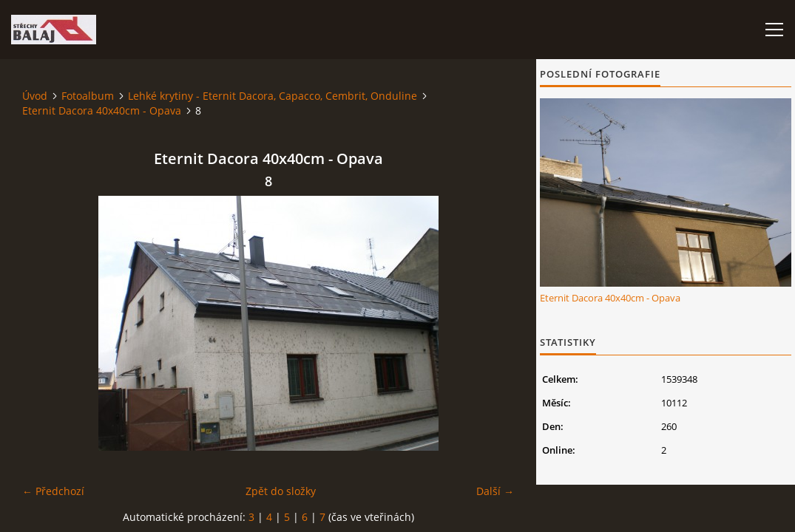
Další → (495, 491)
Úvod (35, 96)
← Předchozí (53, 491)
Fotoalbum (88, 96)
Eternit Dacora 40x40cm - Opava (102, 110)
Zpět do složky (281, 491)
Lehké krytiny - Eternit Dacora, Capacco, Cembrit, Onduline (273, 96)
